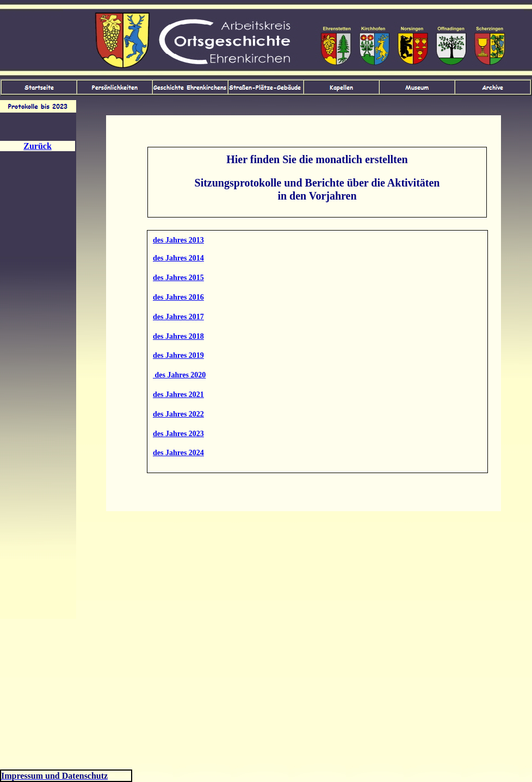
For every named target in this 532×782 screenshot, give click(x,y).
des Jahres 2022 (178, 414)
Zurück (38, 146)
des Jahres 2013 (178, 240)
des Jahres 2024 (178, 453)
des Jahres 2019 (178, 355)
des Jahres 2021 (178, 395)
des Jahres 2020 (179, 375)
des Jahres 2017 (178, 317)
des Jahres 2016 (178, 297)
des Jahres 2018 (178, 336)
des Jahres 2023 (178, 434)
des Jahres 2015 (178, 278)
